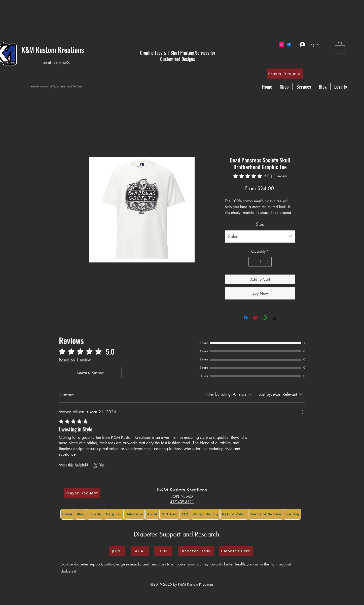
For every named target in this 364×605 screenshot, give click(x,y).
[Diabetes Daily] (196, 551)
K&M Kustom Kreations (182, 490)
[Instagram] (281, 45)
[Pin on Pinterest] (255, 318)
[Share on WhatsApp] (265, 318)
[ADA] (140, 551)
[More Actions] (302, 412)
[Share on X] (274, 318)
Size (260, 224)
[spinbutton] (260, 262)
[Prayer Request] (285, 74)
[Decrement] (253, 262)
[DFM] (163, 551)
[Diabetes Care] (236, 551)
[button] (340, 47)
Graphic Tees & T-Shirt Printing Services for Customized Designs (178, 56)
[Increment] (268, 262)
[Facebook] (289, 45)
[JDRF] (117, 551)
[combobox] (260, 237)
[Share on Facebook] (246, 318)
